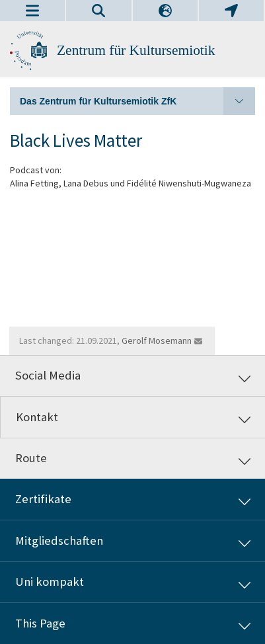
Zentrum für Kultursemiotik (136, 50)
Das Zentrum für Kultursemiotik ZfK (137, 101)
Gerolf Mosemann (157, 341)
